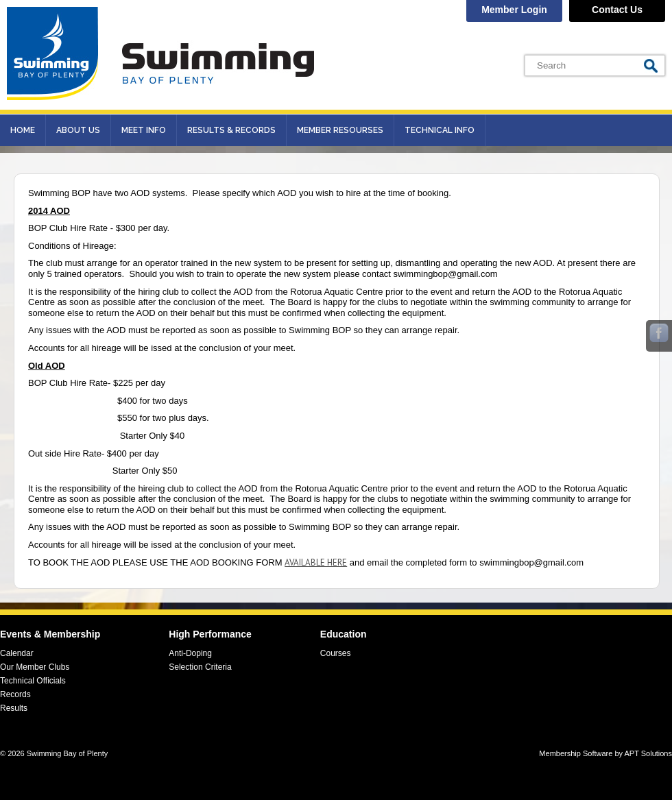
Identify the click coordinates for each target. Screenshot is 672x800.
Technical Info (440, 130)
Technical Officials (33, 681)
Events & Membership (50, 634)
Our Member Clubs (35, 667)
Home (23, 130)
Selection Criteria (200, 667)
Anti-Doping (190, 653)
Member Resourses (340, 130)
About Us (78, 130)
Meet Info (144, 130)
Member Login (514, 10)
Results (14, 708)
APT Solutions (648, 753)
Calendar (17, 653)
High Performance (210, 634)
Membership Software (576, 753)
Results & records (231, 130)
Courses (336, 653)
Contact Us (617, 10)
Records (15, 694)
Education (344, 634)
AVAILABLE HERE (316, 562)
